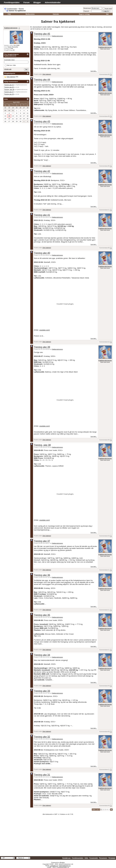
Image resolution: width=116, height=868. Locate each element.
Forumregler (94, 858)
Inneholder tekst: (9, 60)
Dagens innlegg (84, 14)
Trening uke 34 (42, 655)
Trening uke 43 (42, 121)
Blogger (37, 2)
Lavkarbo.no (54, 866)
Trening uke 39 (42, 347)
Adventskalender (53, 2)
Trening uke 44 (42, 80)
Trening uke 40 (42, 253)
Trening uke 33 (42, 691)
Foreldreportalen (12, 2)
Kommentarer (104, 74)
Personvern (103, 858)
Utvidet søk (8, 69)
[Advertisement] (58, 837)
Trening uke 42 (42, 171)
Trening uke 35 (42, 615)
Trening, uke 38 (42, 445)
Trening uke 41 (42, 215)
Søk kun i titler (10, 65)
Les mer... (94, 71)
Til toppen (112, 858)
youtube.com (44, 330)
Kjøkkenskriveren (57, 36)
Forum (26, 2)
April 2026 (16, 102)
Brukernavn (87, 8)
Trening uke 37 (42, 541)
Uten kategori (47, 74)
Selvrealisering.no (65, 866)
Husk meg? (107, 9)
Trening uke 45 (42, 34)
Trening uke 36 (42, 575)
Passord (86, 11)
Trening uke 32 (42, 737)
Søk (107, 14)
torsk (18, 87)
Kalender (56, 14)
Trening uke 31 (42, 775)
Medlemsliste (30, 14)
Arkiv (86, 858)
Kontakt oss (67, 858)
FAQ (9, 14)
